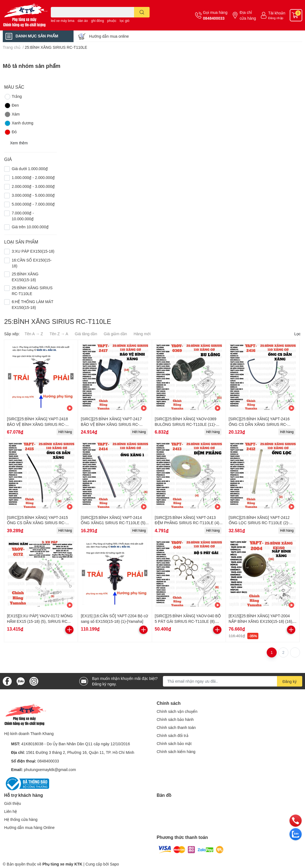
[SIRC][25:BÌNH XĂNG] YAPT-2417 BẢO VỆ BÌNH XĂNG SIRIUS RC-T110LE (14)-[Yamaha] (111, 424)
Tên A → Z (34, 334)
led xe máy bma (63, 21)
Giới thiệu (13, 803)
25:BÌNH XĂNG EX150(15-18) (25, 277)
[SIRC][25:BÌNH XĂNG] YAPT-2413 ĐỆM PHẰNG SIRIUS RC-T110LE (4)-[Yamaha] (188, 523)
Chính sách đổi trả (173, 735)
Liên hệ (11, 811)
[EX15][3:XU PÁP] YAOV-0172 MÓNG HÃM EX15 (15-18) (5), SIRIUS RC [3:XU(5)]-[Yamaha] (40, 621)
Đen (12, 106)
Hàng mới (142, 334)
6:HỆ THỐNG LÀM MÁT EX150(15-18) (32, 304)
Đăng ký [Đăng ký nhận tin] (290, 681)
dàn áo (83, 21)
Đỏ (10, 132)
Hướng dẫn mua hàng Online (29, 827)
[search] (142, 12)
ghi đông (97, 21)
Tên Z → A (59, 334)
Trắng (13, 97)
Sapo (114, 864)
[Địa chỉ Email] (233, 681)
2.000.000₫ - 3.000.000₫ (33, 186)
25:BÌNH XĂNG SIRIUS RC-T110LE (32, 291)
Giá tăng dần (86, 334)
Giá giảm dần (115, 334)
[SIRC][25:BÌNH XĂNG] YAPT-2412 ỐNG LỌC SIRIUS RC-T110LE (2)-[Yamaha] (259, 523)
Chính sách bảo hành (175, 719)
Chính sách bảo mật (174, 743)
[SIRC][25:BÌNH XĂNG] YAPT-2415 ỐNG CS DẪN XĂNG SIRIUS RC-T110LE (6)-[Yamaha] (37, 523)
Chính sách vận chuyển (177, 711)
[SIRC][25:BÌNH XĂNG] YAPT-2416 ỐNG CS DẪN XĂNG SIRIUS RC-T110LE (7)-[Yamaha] (259, 424)
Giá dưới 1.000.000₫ (30, 169)
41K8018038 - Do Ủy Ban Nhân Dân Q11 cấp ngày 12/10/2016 (76, 744)
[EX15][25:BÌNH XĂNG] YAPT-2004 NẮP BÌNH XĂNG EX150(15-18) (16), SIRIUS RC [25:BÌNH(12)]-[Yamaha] (261, 621)
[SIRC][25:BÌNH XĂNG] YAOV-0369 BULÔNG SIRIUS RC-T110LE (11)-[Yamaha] (186, 424)
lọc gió (124, 21)
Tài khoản (277, 13)
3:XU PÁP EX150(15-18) (33, 251)
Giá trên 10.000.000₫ (30, 227)
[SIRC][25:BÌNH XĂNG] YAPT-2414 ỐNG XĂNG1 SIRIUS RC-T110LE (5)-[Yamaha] (114, 523)
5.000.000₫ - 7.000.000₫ (33, 204)
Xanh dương (19, 123)
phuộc (112, 21)
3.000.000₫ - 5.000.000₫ (33, 195)
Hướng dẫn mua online (109, 36)
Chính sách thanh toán (176, 727)
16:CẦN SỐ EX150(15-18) (32, 263)
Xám (12, 114)
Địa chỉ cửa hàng (248, 15)
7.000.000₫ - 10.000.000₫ (23, 216)
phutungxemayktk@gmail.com (50, 770)
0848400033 (214, 18)
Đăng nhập (276, 18)
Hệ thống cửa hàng (21, 819)
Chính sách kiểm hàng (176, 752)
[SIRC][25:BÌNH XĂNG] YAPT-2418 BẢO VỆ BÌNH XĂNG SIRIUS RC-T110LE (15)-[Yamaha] (37, 424)
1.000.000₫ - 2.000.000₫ (33, 177)
